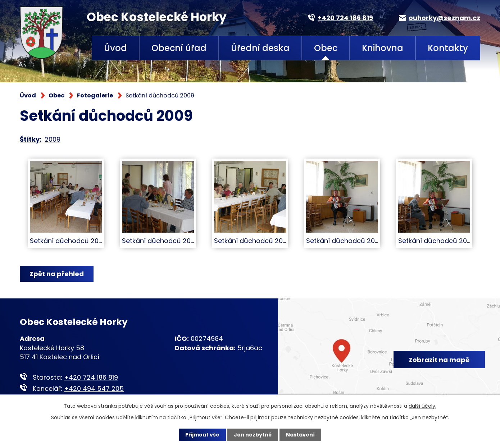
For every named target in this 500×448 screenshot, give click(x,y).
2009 (53, 139)
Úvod (115, 48)
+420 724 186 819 (91, 377)
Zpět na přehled (57, 274)
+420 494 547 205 (94, 388)
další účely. (422, 406)
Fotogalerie (95, 95)
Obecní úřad (179, 48)
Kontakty (448, 48)
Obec (326, 48)
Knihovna (383, 48)
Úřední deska (260, 48)
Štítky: (31, 139)
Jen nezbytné (253, 435)
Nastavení (300, 435)
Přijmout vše (202, 435)
